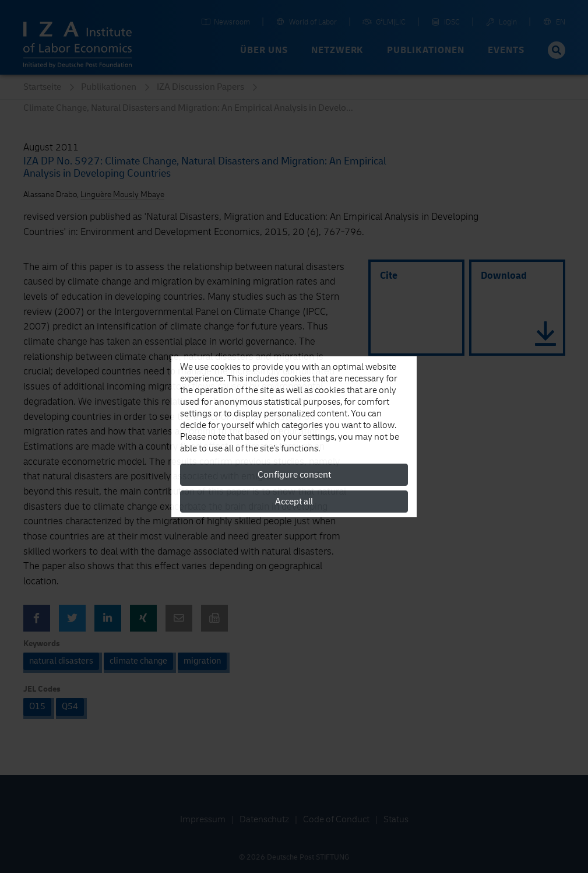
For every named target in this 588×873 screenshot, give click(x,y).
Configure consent (294, 475)
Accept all (294, 502)
